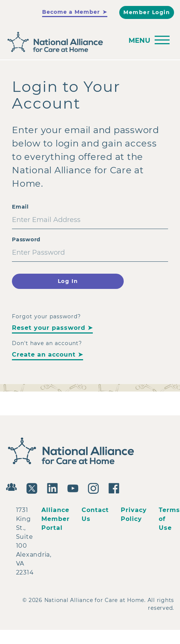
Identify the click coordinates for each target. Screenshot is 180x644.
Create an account (44, 355)
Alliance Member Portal (56, 519)
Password (26, 239)
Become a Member (71, 12)
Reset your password (49, 328)
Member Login (147, 12)
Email (20, 207)
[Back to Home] (88, 42)
